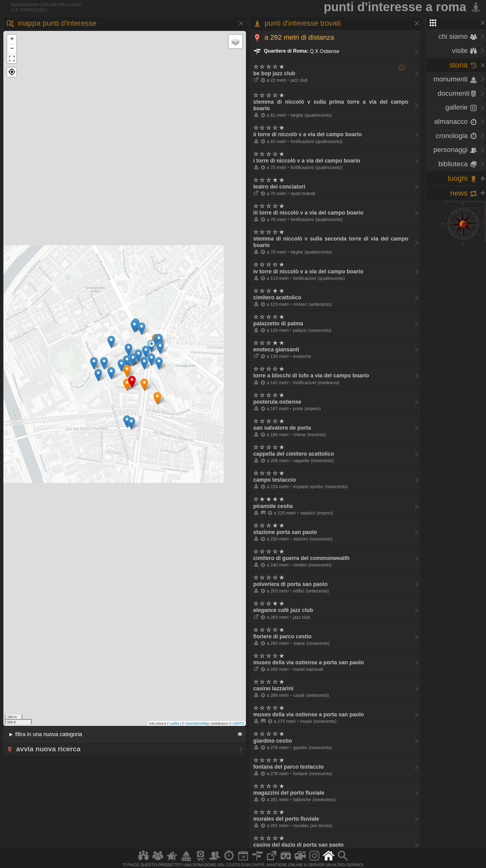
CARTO (238, 723)
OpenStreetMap (197, 723)
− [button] (12, 49)
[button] (12, 72)
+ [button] (12, 39)
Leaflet (174, 723)
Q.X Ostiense (296, 51)
